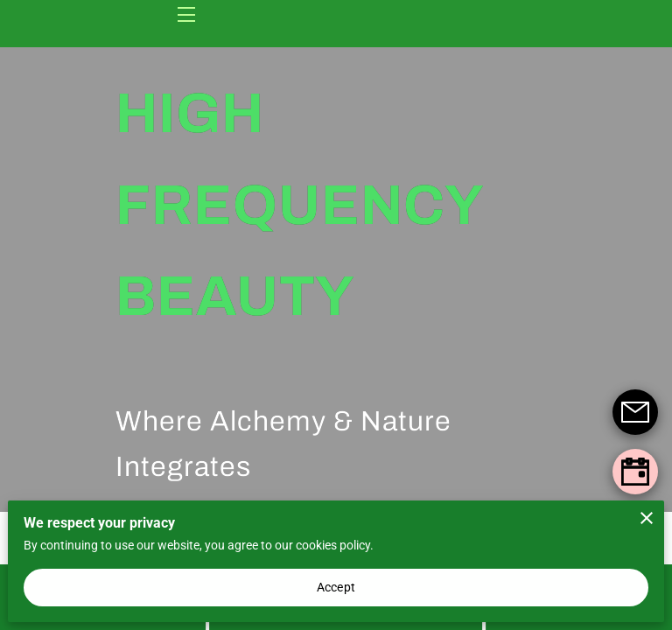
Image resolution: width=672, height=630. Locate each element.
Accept (336, 587)
